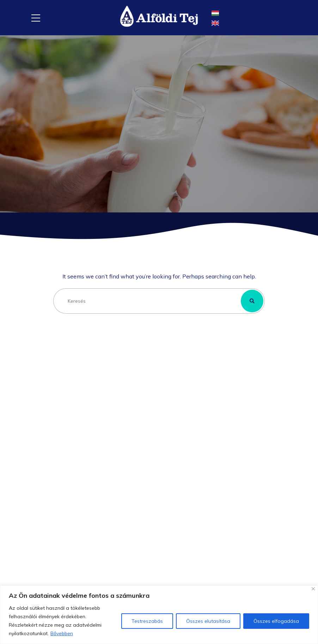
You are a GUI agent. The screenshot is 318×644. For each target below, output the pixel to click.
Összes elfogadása (276, 621)
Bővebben (62, 633)
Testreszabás (147, 621)
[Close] (313, 589)
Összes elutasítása (208, 621)
